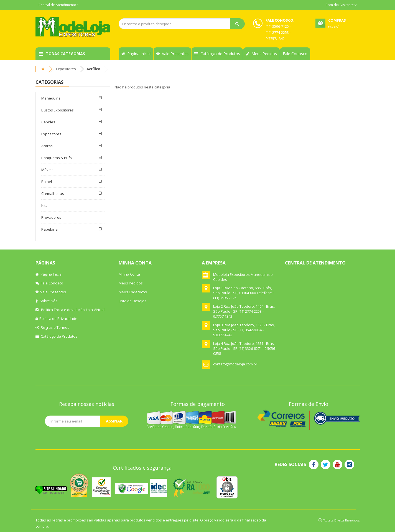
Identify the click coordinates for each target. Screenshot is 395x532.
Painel (47, 182)
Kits (44, 205)
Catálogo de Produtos (217, 54)
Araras (47, 146)
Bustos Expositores (58, 110)
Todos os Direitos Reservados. (342, 520)
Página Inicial (136, 54)
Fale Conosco (295, 54)
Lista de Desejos (132, 301)
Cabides (48, 122)
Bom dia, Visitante (341, 5)
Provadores (51, 217)
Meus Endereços (133, 292)
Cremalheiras (53, 194)
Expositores (66, 69)
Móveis (47, 170)
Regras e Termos (52, 327)
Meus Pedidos (261, 54)
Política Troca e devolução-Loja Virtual (70, 310)
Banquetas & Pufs (57, 158)
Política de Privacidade (56, 319)
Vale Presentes (172, 54)
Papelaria (49, 229)
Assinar (114, 421)
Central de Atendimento (59, 5)
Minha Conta (129, 274)
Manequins (51, 98)
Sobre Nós (46, 301)
